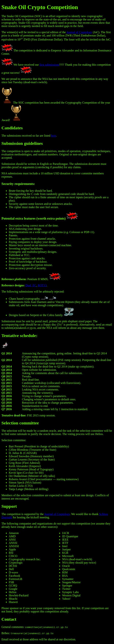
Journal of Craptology (79, 32)
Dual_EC (31, 285)
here (54, 136)
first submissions (49, 65)
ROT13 (42, 285)
